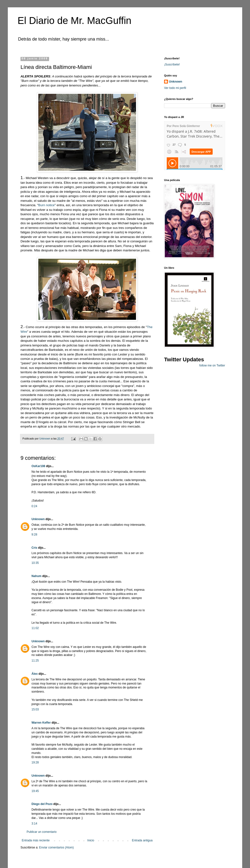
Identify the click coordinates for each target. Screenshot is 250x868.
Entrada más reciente (36, 840)
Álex (35, 674)
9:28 (34, 535)
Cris (34, 548)
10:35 (35, 563)
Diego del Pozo (42, 804)
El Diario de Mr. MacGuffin (74, 21)
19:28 (35, 762)
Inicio (91, 840)
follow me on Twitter (212, 365)
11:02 (35, 628)
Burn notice (47, 205)
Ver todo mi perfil (175, 88)
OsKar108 (38, 466)
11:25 (35, 661)
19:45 (35, 791)
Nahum (36, 576)
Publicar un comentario (42, 832)
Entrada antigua (142, 840)
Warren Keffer (41, 723)
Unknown (38, 519)
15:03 (35, 709)
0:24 (34, 506)
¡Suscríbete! (172, 64)
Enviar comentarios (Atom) (56, 847)
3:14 (34, 824)
